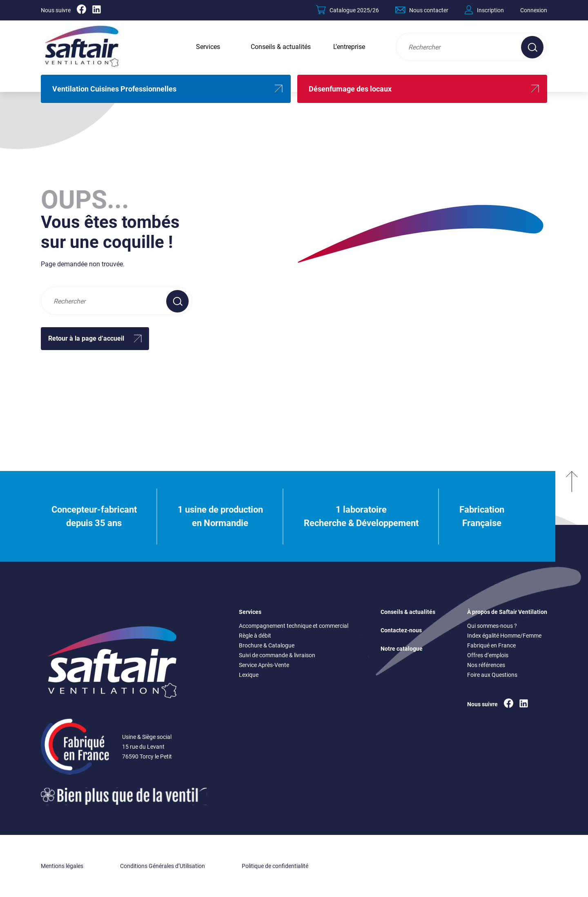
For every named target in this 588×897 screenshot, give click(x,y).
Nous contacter (422, 10)
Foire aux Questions (492, 675)
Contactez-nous (401, 630)
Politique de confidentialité (275, 866)
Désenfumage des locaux (350, 89)
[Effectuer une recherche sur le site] (532, 47)
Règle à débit (255, 636)
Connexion (534, 10)
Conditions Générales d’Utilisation (163, 866)
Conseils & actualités (281, 47)
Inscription (484, 10)
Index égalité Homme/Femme (504, 636)
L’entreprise (349, 47)
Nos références (486, 665)
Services (208, 47)
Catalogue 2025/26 (347, 10)
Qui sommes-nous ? (492, 626)
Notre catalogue (402, 649)
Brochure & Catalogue (267, 645)
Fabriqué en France (491, 645)
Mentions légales (62, 866)
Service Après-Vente (264, 665)
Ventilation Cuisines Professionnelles (114, 89)
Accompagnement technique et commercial (294, 626)
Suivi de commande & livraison (277, 655)
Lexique (249, 675)
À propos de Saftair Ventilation (507, 612)
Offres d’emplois (488, 655)
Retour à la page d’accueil (86, 338)
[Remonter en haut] (572, 516)
